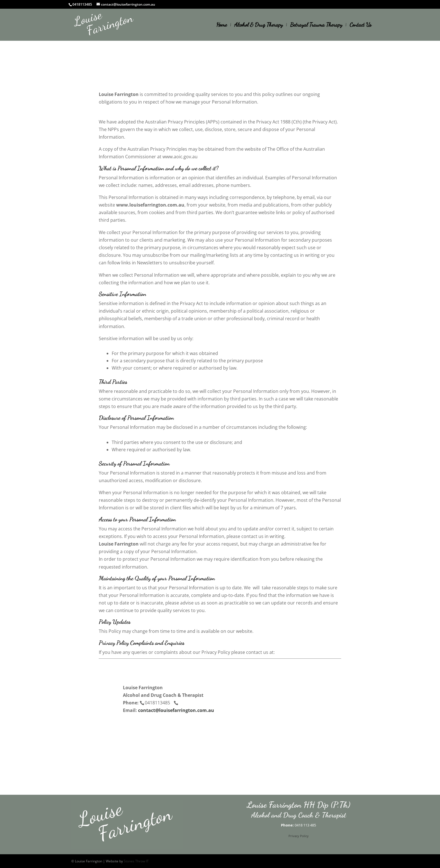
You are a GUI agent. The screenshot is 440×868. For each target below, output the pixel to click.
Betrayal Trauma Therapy (316, 25)
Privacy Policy (299, 836)
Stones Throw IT (136, 861)
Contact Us (361, 25)
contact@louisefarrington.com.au (176, 710)
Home (222, 25)
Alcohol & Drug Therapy (259, 25)
